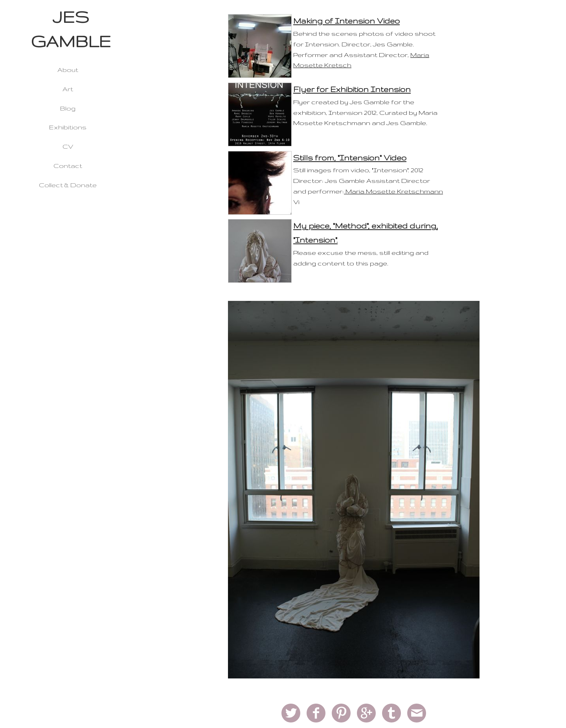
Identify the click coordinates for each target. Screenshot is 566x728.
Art (68, 89)
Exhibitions (68, 127)
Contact (68, 166)
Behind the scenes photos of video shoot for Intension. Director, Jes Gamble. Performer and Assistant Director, (364, 44)
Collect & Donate (68, 185)
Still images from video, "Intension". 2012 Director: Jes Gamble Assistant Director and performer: (362, 181)
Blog (68, 108)
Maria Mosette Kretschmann (393, 191)
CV (68, 146)
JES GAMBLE (71, 29)
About (68, 70)
